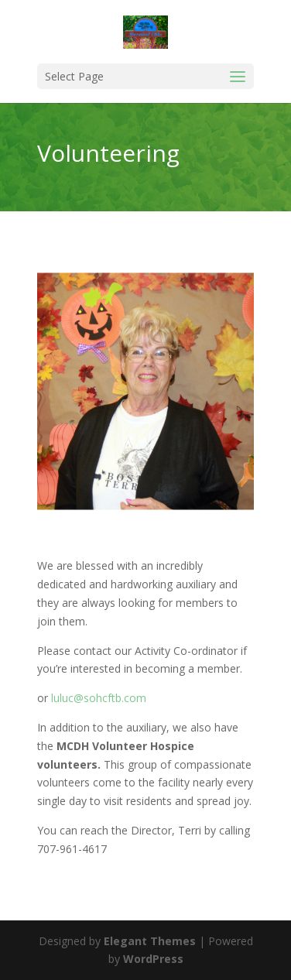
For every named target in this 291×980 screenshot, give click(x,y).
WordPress (153, 959)
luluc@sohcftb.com (99, 698)
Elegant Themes (150, 941)
